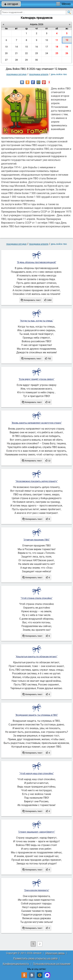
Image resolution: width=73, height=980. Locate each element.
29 (26, 60)
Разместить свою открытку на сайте (35, 958)
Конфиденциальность (16, 964)
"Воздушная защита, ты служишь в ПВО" (37, 715)
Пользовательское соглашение (52, 964)
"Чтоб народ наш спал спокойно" (36, 773)
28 (16, 60)
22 (26, 53)
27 (6, 60)
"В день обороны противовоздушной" (36, 262)
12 (67, 40)
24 (47, 53)
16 (36, 47)
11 (57, 40)
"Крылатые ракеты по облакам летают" (36, 657)
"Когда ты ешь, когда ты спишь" (37, 321)
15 (26, 47)
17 (47, 47)
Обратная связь (55, 953)
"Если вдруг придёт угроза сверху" (36, 379)
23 (36, 53)
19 (67, 47)
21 (16, 53)
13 (6, 47)
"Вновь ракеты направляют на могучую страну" (37, 423)
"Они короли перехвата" (36, 890)
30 (36, 60)
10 (47, 40)
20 (6, 53)
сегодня (11, 4)
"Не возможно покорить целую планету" (36, 481)
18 (57, 47)
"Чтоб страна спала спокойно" (36, 598)
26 (67, 53)
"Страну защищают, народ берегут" (36, 832)
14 (16, 47)
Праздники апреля (39, 74)
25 (57, 53)
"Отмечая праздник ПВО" (36, 540)
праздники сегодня (16, 74)
